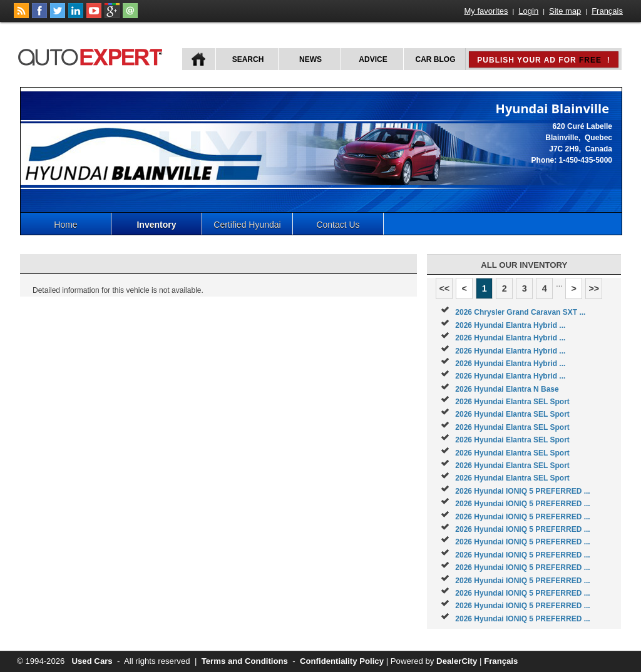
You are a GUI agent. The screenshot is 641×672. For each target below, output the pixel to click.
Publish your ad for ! (543, 60)
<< (444, 288)
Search (248, 59)
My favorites (486, 11)
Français (607, 11)
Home (65, 225)
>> (594, 288)
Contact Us (338, 225)
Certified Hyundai (247, 225)
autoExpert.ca (93, 55)
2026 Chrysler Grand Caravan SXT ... (520, 312)
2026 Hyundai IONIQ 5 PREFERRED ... (522, 491)
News (310, 59)
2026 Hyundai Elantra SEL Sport (512, 402)
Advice (373, 59)
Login (528, 11)
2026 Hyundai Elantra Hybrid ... (510, 325)
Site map (565, 11)
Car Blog (436, 59)
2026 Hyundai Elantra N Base (507, 389)
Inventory (156, 225)
